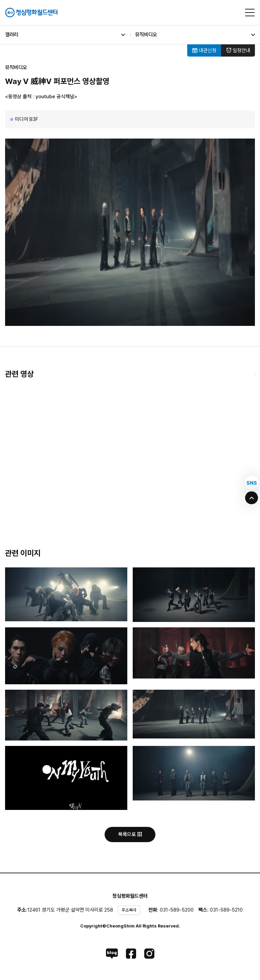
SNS (252, 483)
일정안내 (238, 50)
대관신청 (204, 50)
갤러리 (65, 35)
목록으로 (130, 834)
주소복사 (129, 910)
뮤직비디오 (195, 35)
